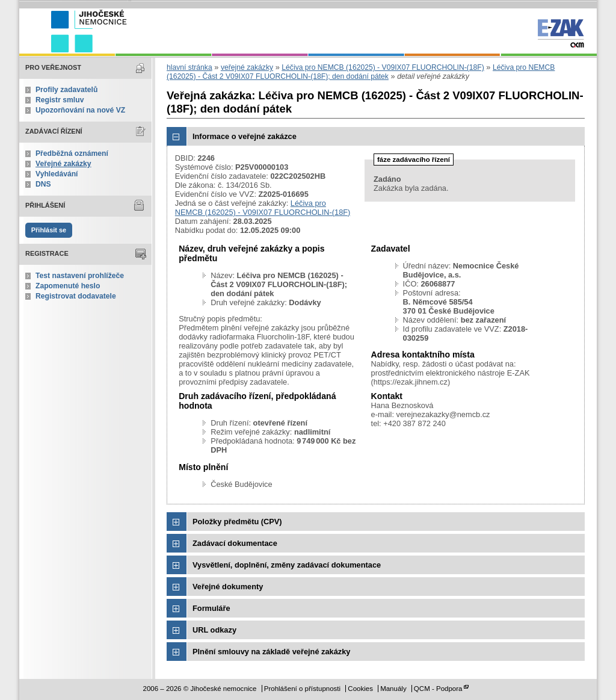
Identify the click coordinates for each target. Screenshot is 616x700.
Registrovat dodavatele (76, 296)
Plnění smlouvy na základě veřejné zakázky (271, 652)
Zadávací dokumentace (235, 543)
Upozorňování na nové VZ (80, 110)
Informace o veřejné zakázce (245, 136)
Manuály (393, 689)
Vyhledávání (57, 174)
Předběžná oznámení (72, 153)
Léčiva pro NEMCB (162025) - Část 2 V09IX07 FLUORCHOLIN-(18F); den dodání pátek (361, 72)
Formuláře (211, 608)
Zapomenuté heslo (68, 286)
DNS (43, 184)
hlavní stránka (189, 67)
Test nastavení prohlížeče (80, 276)
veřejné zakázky (247, 67)
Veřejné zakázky (63, 164)
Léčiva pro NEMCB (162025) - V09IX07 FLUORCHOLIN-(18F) (383, 67)
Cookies (360, 689)
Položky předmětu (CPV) (237, 522)
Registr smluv (60, 100)
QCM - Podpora (438, 689)
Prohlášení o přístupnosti (302, 689)
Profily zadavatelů (66, 90)
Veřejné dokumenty (228, 587)
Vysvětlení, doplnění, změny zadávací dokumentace (287, 565)
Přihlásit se (49, 230)
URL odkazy (214, 630)
